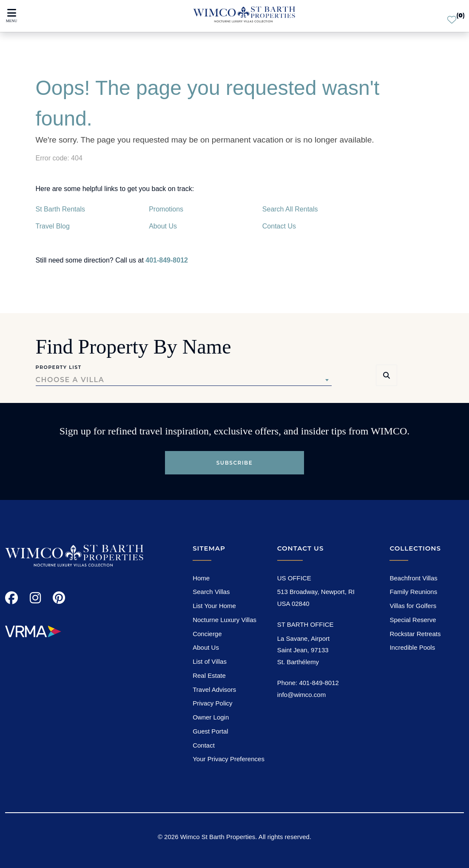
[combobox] (184, 380)
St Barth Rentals (61, 209)
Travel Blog (53, 226)
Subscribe (235, 463)
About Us (163, 226)
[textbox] (184, 380)
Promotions (166, 209)
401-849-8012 (167, 260)
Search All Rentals (290, 209)
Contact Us (279, 226)
